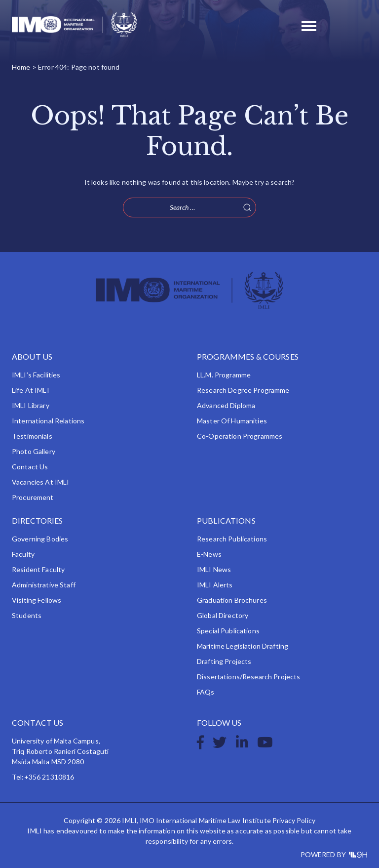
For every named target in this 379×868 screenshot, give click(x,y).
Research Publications (232, 539)
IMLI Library (31, 405)
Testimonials (32, 436)
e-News (209, 554)
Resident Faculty (38, 569)
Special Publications (228, 631)
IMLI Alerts (215, 585)
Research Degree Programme (243, 390)
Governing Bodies (40, 539)
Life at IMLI (31, 390)
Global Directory (223, 615)
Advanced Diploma (226, 405)
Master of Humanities (232, 421)
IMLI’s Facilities (36, 375)
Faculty (23, 554)
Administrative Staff (44, 585)
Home (21, 67)
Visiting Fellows (37, 600)
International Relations (48, 421)
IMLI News (214, 569)
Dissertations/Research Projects (248, 677)
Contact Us (30, 467)
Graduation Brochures (232, 600)
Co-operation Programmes (240, 436)
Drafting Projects (224, 661)
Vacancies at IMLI (40, 482)
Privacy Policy (294, 820)
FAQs (206, 692)
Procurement (33, 497)
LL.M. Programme (224, 375)
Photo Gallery (34, 451)
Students (27, 615)
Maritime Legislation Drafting (243, 646)
